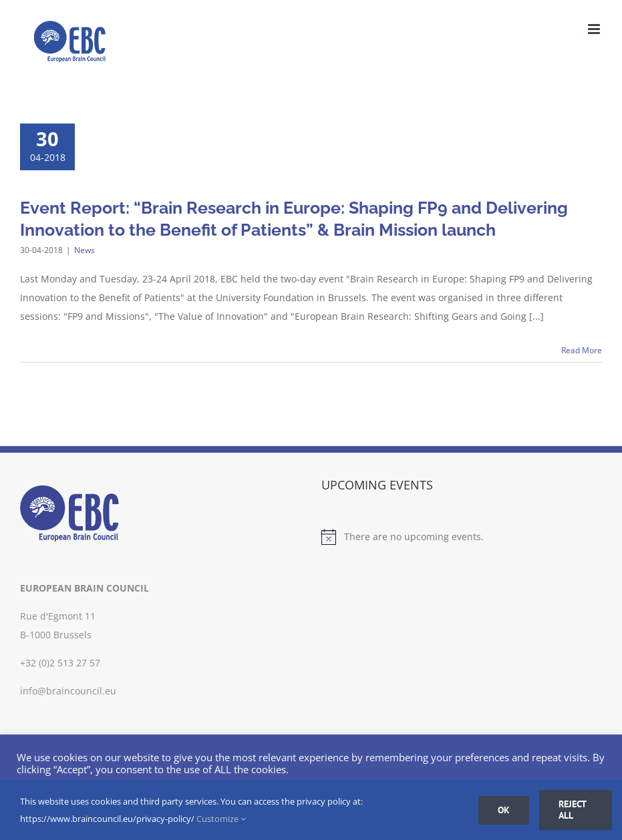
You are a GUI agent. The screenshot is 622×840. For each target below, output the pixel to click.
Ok (504, 810)
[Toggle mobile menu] (595, 29)
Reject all (573, 810)
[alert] (462, 537)
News (85, 250)
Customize (221, 819)
